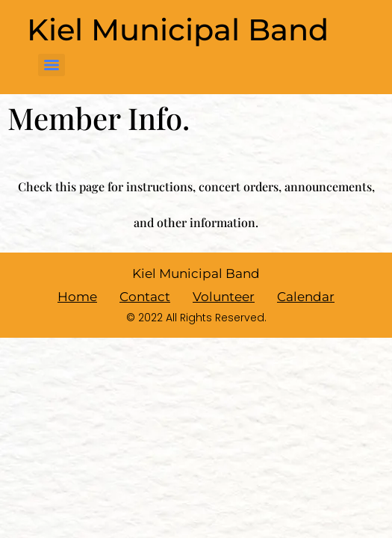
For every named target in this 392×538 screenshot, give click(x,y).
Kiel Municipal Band (178, 30)
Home (77, 297)
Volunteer (224, 297)
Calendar (306, 297)
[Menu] (52, 65)
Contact (145, 297)
